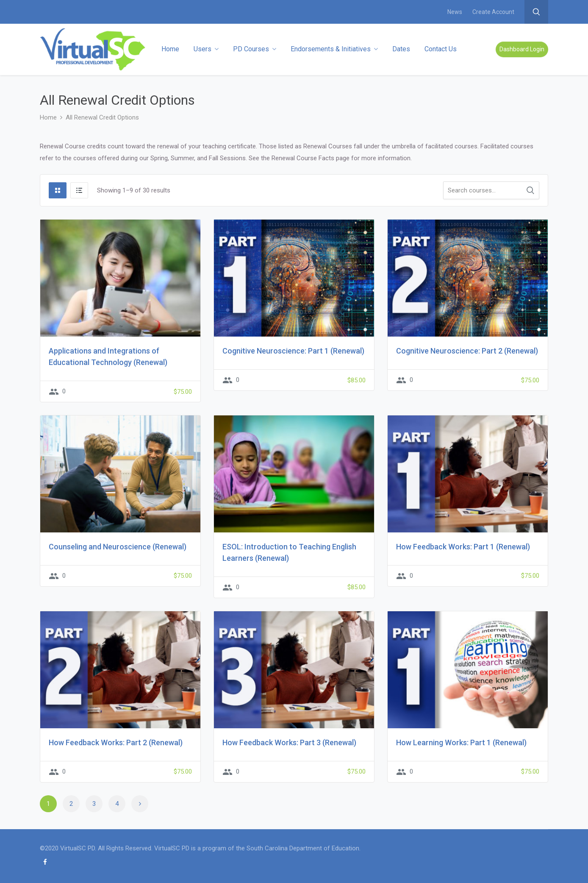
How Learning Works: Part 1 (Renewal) (461, 742)
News (455, 12)
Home (170, 49)
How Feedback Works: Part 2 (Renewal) (116, 742)
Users (206, 49)
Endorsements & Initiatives (334, 49)
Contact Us (441, 49)
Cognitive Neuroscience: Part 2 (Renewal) (467, 351)
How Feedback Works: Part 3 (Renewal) (289, 742)
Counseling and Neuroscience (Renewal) (118, 547)
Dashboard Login (522, 49)
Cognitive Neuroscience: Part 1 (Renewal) (293, 351)
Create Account (493, 12)
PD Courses (255, 49)
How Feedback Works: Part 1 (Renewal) (463, 547)
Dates (401, 49)
